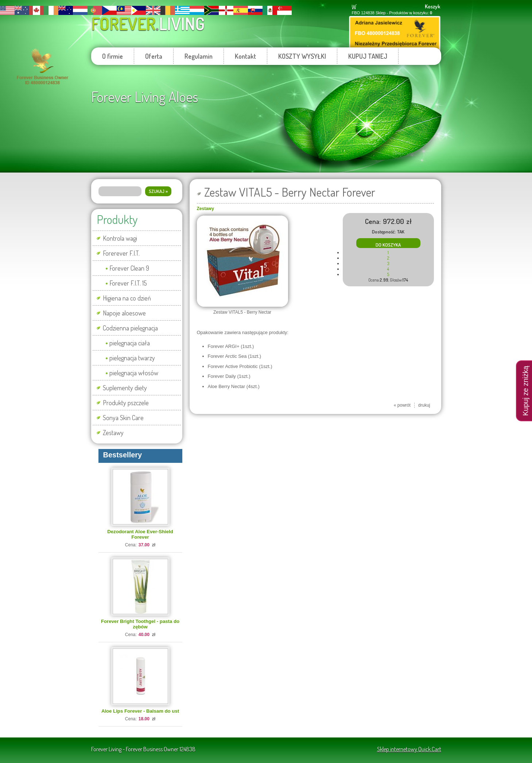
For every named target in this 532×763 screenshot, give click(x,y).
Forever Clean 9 (129, 268)
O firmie (112, 56)
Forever (148, 24)
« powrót (402, 405)
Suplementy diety (125, 388)
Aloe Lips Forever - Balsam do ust (140, 711)
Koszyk (432, 6)
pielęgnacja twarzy (132, 358)
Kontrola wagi (120, 238)
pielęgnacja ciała (130, 343)
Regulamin (199, 56)
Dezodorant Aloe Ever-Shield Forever (140, 534)
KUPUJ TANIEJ (368, 56)
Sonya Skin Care (123, 418)
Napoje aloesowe (124, 313)
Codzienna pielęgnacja (130, 328)
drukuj (424, 405)
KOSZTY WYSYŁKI (302, 56)
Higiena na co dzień (127, 298)
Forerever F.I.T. (121, 253)
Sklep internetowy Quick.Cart (409, 749)
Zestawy (113, 433)
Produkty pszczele (126, 403)
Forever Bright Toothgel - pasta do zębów (140, 624)
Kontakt (245, 56)
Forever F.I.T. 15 (128, 283)
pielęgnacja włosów (134, 373)
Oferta (154, 56)
